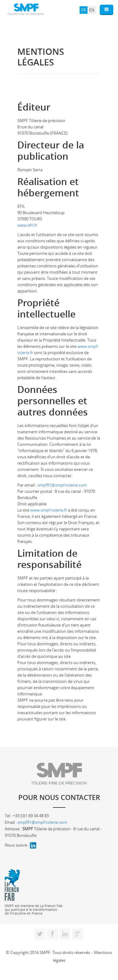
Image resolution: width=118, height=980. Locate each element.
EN (92, 10)
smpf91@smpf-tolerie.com (62, 485)
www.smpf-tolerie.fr (49, 510)
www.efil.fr (27, 225)
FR (84, 10)
